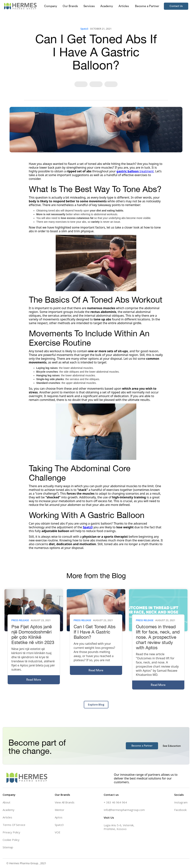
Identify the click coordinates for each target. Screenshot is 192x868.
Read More (34, 680)
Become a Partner (142, 746)
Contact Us (176, 6)
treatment (135, 171)
